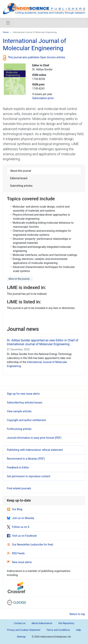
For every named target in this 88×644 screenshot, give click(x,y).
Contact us (20, 623)
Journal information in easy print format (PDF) (34, 438)
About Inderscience (42, 623)
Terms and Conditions (58, 630)
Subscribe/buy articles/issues (25, 402)
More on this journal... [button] (20, 279)
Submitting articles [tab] (21, 186)
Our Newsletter (19, 545)
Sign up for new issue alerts (23, 394)
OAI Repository (66, 623)
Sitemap (21, 637)
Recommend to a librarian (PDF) (26, 459)
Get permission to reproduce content (29, 476)
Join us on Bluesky (21, 518)
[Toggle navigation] (8, 23)
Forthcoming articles (19, 429)
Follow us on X (18, 527)
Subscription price (43, 98)
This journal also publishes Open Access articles (37, 57)
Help (78, 630)
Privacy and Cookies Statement (24, 630)
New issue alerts (19, 562)
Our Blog (15, 509)
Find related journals (19, 488)
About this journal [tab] (21, 171)
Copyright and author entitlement (26, 420)
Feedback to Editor (18, 467)
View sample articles (19, 411)
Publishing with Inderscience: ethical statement (35, 450)
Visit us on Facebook (22, 536)
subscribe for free (42, 545)
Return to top (77, 614)
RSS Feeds (16, 553)
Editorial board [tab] (19, 178)
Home (6, 32)
